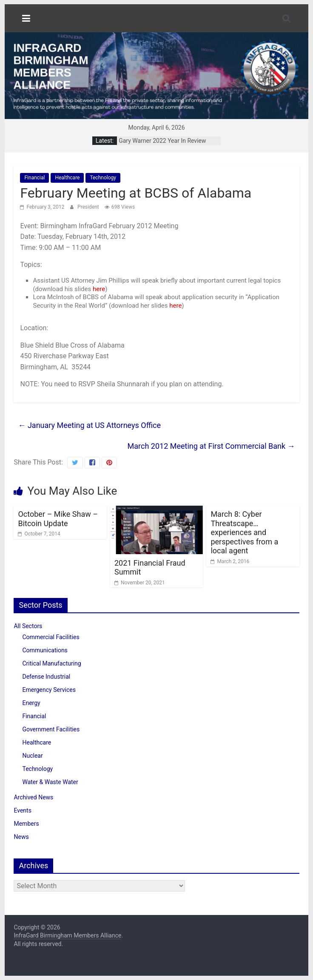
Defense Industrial (46, 677)
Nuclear (32, 756)
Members (26, 824)
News (21, 837)
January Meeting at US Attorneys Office (89, 425)
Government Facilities (51, 729)
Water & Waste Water (50, 782)
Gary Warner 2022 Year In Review (162, 141)
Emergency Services (49, 690)
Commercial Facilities (51, 637)
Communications (45, 650)
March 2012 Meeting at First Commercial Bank (211, 446)
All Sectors (28, 626)
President (89, 207)
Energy (31, 703)
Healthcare (67, 178)
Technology (103, 178)
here (99, 289)
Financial (34, 178)
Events (22, 810)
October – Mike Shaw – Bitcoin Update (58, 519)
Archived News (33, 797)
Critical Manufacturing (51, 663)
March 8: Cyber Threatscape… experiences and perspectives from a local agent (244, 532)
